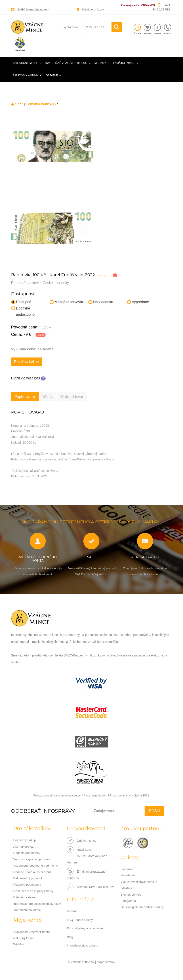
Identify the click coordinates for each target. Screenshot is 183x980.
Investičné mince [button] (27, 63)
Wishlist (19, 944)
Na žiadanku (101, 302)
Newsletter (128, 876)
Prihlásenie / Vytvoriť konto (32, 932)
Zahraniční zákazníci (28, 910)
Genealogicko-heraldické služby (143, 908)
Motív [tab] (51, 397)
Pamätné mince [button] (126, 63)
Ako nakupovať (24, 847)
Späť (17, 104)
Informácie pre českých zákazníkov (38, 904)
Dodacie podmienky (27, 854)
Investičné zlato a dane (83, 946)
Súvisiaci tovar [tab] (77, 397)
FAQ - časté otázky (80, 920)
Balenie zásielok (25, 897)
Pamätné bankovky (41, 104)
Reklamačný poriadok (28, 879)
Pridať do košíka (27, 362)
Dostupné (21, 302)
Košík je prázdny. (94, 9)
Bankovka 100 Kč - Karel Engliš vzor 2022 (56, 274)
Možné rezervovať (66, 302)
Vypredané (138, 302)
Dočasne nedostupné (23, 311)
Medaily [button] (102, 63)
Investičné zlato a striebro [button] (68, 63)
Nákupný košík (24, 938)
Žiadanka (127, 870)
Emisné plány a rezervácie (85, 929)
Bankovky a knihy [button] (27, 75)
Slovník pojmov (131, 895)
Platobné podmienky (28, 885)
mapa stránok (106, 962)
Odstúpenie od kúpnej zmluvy (34, 891)
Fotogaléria (128, 901)
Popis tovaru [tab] (26, 397)
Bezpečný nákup (25, 841)
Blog (70, 937)
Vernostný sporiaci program (32, 860)
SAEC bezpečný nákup (33, 9)
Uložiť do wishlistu (26, 379)
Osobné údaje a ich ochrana (33, 872)
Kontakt (72, 912)
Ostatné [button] (53, 75)
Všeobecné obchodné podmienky (37, 866)
